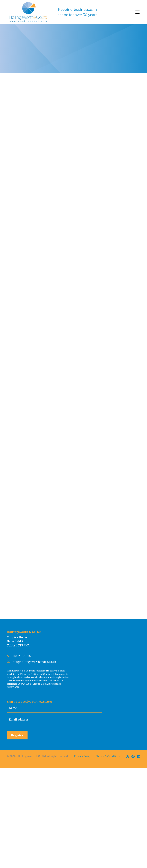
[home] (53, 12)
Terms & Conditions (108, 756)
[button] (137, 12)
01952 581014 (21, 656)
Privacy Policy (82, 756)
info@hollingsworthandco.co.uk (34, 662)
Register (17, 735)
